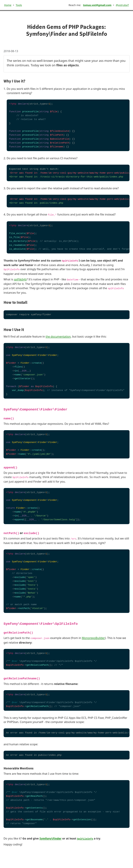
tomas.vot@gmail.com (97, 5)
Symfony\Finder (51, 838)
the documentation (58, 336)
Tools (19, 5)
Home (8, 5)
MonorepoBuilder (93, 638)
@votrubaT (122, 5)
